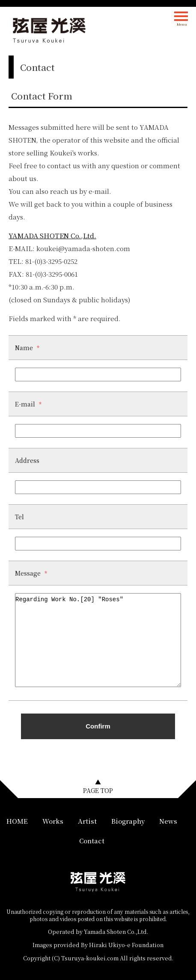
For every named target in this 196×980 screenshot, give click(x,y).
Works (53, 821)
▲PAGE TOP (98, 786)
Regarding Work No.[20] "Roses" (98, 640)
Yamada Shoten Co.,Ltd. (116, 932)
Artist (87, 821)
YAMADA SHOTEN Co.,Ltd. (52, 235)
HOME (17, 821)
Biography (128, 821)
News (168, 821)
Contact (92, 841)
